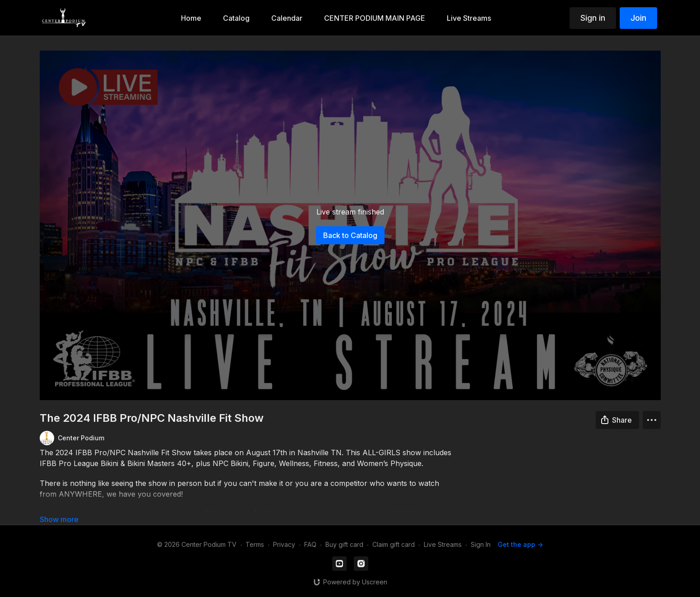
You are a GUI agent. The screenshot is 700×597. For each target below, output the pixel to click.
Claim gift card (394, 544)
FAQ (310, 544)
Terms (255, 544)
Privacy (284, 544)
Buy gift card (344, 544)
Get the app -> (520, 544)
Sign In (481, 544)
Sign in (593, 18)
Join (638, 18)
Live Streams (443, 544)
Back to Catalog (350, 235)
